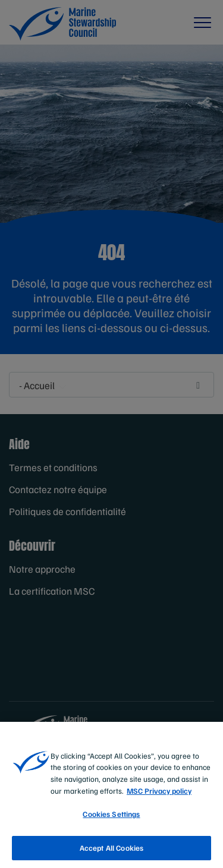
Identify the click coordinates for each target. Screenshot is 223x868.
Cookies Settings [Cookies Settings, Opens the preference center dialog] (111, 820)
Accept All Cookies (111, 854)
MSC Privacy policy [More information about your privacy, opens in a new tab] (159, 797)
